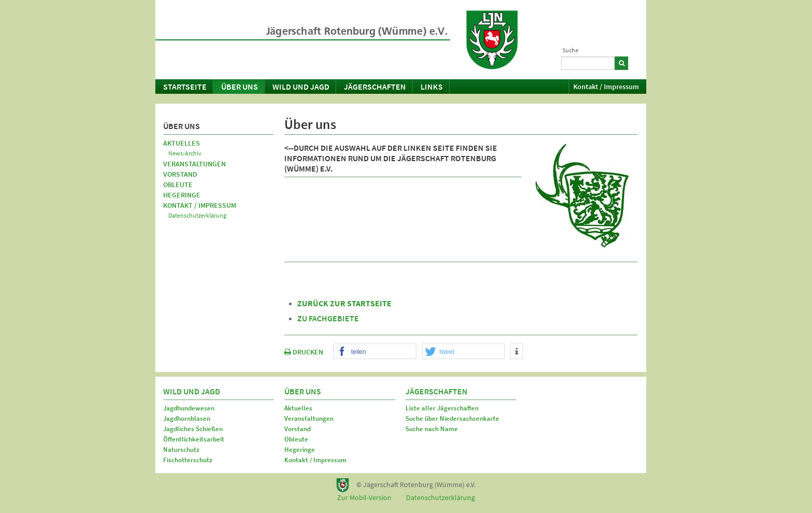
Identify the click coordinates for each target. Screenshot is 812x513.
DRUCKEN (304, 352)
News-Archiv (185, 153)
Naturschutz (181, 450)
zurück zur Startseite (344, 303)
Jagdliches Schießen (193, 429)
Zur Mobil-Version (364, 497)
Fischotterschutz (188, 460)
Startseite (185, 87)
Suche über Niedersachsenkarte (452, 418)
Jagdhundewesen (189, 408)
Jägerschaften (375, 87)
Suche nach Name (432, 429)
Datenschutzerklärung (197, 215)
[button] (375, 352)
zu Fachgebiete (328, 318)
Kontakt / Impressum (606, 87)
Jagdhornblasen (187, 418)
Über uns (240, 87)
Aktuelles (182, 143)
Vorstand (180, 174)
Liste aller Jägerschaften (442, 408)
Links (432, 87)
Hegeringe (182, 195)
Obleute (178, 184)
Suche (570, 50)
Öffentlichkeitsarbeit (194, 439)
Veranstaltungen (194, 164)
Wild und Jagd (301, 87)
